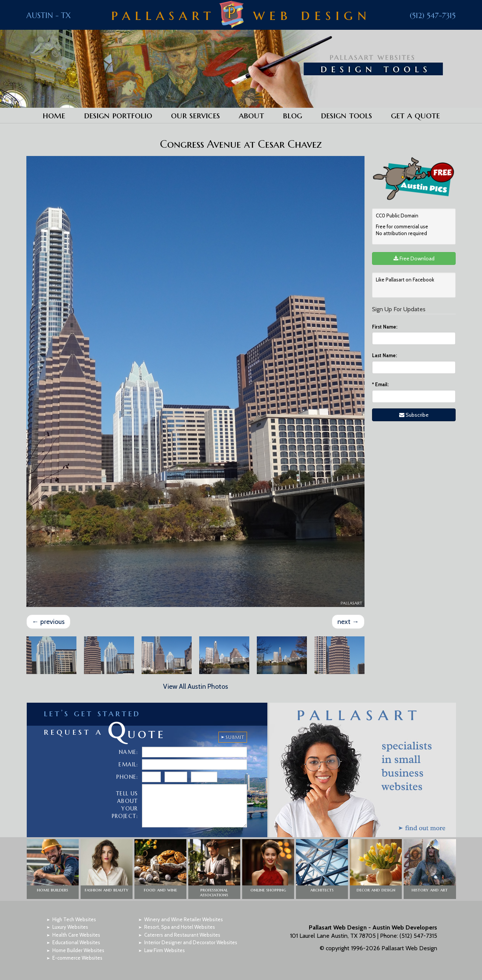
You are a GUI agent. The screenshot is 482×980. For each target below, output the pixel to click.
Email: (380, 384)
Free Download (414, 258)
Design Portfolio (118, 115)
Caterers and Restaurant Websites (182, 934)
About (251, 115)
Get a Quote (415, 115)
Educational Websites (76, 942)
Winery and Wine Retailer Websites (184, 919)
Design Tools (346, 115)
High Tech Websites (74, 919)
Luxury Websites (70, 926)
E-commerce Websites (77, 957)
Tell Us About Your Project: (125, 804)
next (348, 621)
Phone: (127, 777)
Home (54, 115)
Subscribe (414, 415)
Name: (129, 752)
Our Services (195, 115)
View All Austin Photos (196, 686)
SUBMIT (235, 737)
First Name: (385, 327)
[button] (53, 868)
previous (48, 621)
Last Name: (384, 355)
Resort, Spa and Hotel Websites (180, 926)
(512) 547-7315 (433, 16)
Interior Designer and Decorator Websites (191, 942)
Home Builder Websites (78, 950)
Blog (292, 115)
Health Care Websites (76, 934)
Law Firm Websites (165, 950)
